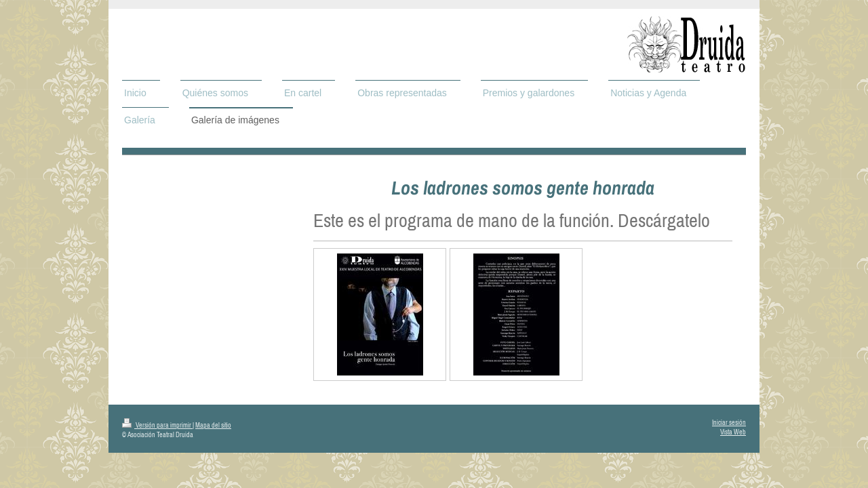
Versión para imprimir (157, 425)
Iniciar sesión (729, 423)
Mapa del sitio (213, 425)
